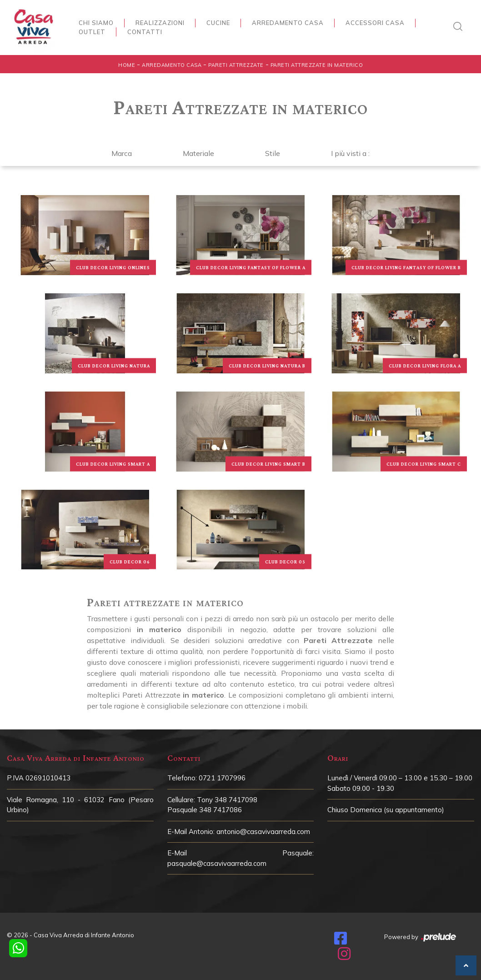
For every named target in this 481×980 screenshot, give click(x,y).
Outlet (92, 32)
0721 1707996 (222, 778)
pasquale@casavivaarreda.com (217, 863)
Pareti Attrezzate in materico (317, 65)
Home (127, 65)
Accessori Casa (375, 23)
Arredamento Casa (288, 23)
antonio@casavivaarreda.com (263, 832)
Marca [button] (122, 153)
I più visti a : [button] (350, 153)
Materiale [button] (198, 153)
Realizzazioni (160, 23)
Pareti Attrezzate (236, 65)
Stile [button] (273, 153)
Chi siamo (96, 23)
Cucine (218, 23)
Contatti (145, 32)
